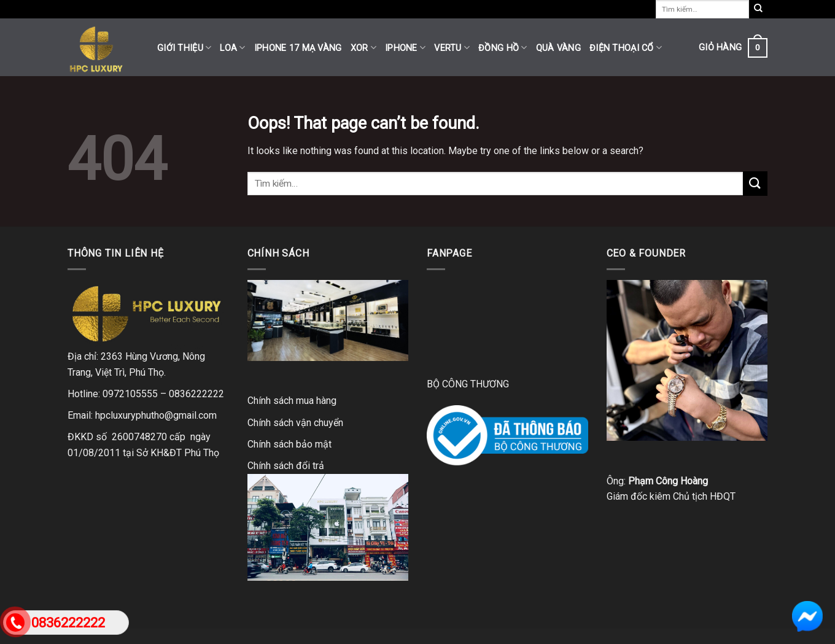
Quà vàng (558, 48)
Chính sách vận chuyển (295, 423)
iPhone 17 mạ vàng (298, 48)
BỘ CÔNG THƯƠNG (468, 384)
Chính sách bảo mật (289, 444)
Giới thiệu (184, 48)
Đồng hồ (503, 48)
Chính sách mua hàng (292, 401)
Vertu (452, 48)
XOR (363, 48)
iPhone (405, 48)
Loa (232, 48)
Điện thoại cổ (626, 48)
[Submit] (755, 183)
